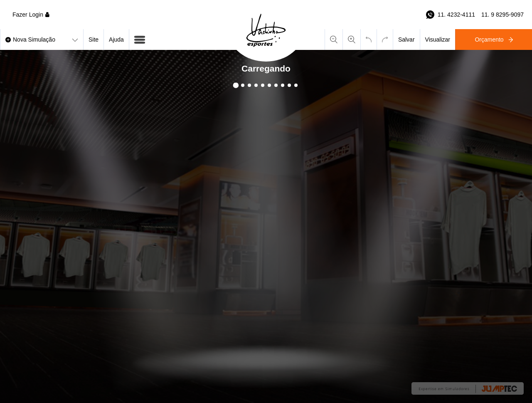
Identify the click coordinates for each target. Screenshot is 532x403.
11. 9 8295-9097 (502, 15)
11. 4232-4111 (456, 15)
